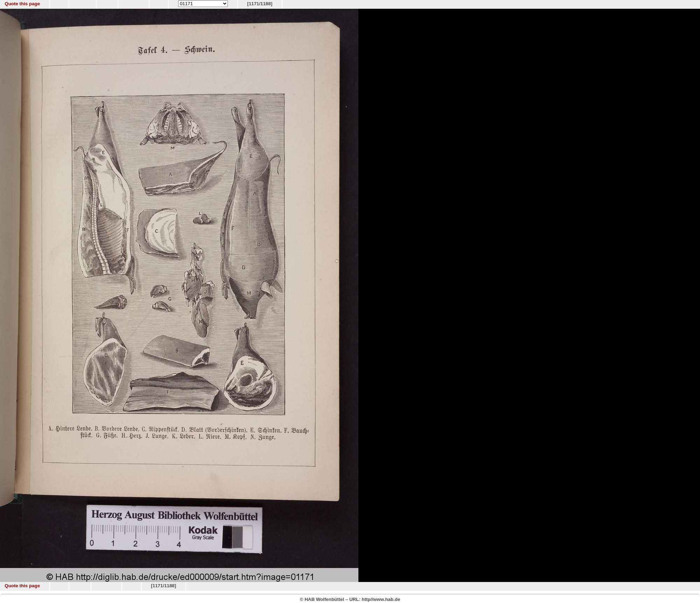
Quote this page (22, 4)
